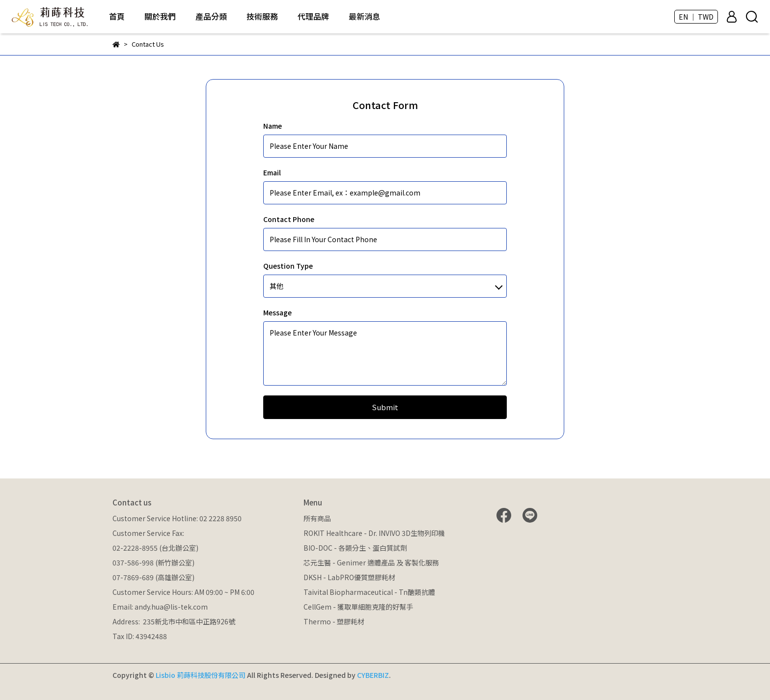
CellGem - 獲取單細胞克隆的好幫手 (358, 607)
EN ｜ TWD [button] (696, 17)
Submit (385, 407)
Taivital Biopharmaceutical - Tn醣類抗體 (369, 592)
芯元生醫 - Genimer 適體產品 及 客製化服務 (371, 562)
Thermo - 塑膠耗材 (334, 621)
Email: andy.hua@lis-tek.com (160, 607)
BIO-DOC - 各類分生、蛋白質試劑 (355, 548)
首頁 (117, 16)
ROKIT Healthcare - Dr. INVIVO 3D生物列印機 (374, 533)
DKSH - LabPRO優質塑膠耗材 (349, 577)
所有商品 (317, 518)
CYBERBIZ (373, 675)
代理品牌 (313, 16)
